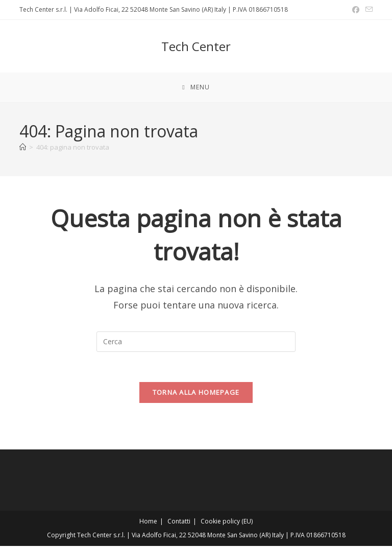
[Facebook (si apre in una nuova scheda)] (356, 10)
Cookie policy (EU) (227, 523)
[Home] (23, 149)
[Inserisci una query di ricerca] (196, 343)
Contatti (179, 523)
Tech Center (196, 46)
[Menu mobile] (196, 88)
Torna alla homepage (196, 394)
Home (148, 523)
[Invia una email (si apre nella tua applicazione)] (367, 10)
